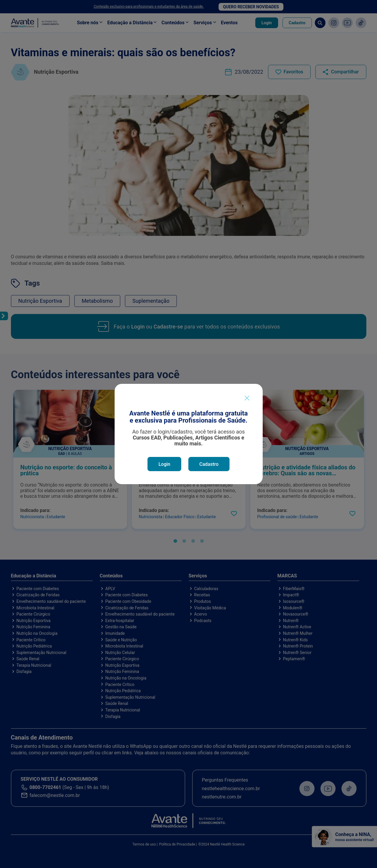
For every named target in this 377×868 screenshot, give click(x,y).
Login (164, 464)
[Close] (247, 398)
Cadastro (209, 464)
